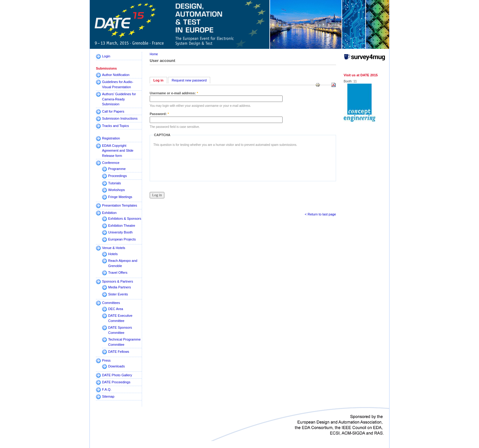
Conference (111, 163)
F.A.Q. (107, 389)
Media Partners (120, 287)
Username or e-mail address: (174, 93)
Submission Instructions (120, 118)
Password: (159, 114)
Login (106, 56)
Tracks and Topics (115, 126)
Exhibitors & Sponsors (125, 219)
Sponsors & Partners (118, 281)
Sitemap (108, 396)
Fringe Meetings (120, 197)
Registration (111, 138)
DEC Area (116, 309)
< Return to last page (320, 214)
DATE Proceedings (116, 382)
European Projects (122, 239)
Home (154, 54)
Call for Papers (113, 111)
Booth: (349, 81)
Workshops (117, 190)
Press (106, 360)
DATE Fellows (119, 352)
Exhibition (109, 213)
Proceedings (117, 176)
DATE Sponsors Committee (120, 330)
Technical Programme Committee (124, 342)
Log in (158, 80)
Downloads (116, 366)
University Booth (120, 232)
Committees (111, 303)
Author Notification (116, 75)
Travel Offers (118, 273)
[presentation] (200, 162)
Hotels (113, 254)
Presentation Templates (120, 205)
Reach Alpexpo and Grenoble (123, 263)
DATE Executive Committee (120, 318)
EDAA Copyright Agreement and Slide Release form (118, 151)
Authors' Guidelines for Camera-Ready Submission (119, 99)
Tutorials (115, 183)
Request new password (189, 80)
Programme (117, 169)
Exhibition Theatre (122, 226)
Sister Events (118, 294)
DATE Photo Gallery (117, 375)
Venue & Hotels (114, 248)
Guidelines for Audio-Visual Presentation (118, 84)
